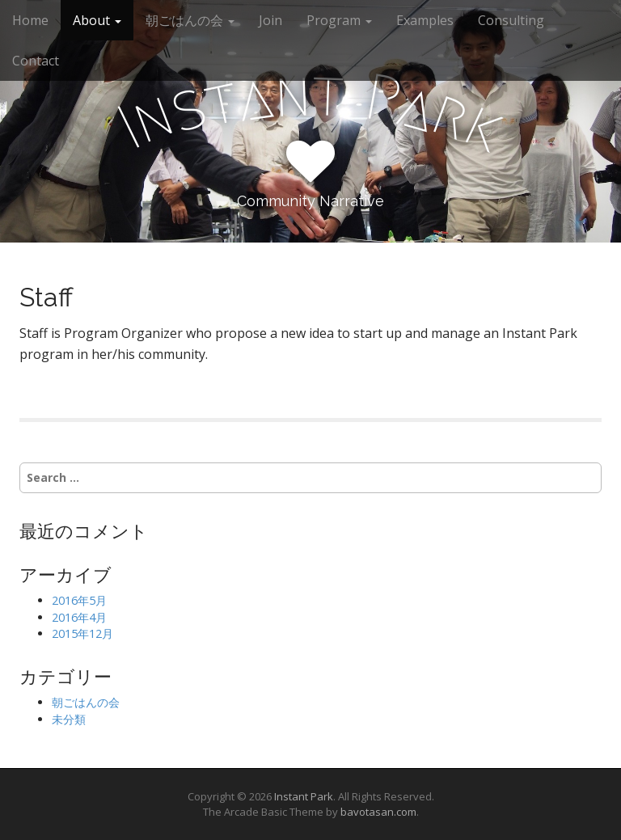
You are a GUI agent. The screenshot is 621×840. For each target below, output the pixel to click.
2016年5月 (79, 600)
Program (339, 20)
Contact (36, 61)
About (97, 20)
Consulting (511, 20)
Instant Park (304, 796)
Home (30, 20)
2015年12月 (82, 633)
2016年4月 (79, 617)
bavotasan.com (378, 812)
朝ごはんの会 (190, 20)
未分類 (69, 719)
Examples (425, 20)
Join (270, 20)
